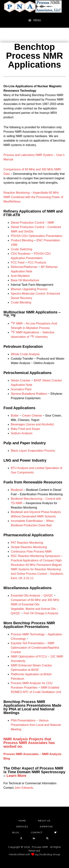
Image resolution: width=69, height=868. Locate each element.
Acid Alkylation (20, 276)
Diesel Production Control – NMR (33, 223)
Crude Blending (21, 302)
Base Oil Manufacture (25, 280)
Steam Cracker (21, 380)
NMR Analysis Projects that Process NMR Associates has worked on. (29, 743)
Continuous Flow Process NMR (31, 552)
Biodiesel (17, 490)
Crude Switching (22, 249)
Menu (37, 20)
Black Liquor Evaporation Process (33, 451)
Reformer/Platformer (24, 267)
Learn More (16, 776)
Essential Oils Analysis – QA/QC (32, 596)
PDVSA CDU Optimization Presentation (37, 236)
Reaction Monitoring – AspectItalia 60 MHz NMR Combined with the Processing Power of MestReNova (33, 197)
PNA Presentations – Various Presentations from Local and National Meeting (36, 725)
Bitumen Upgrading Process (29, 289)
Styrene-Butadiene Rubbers (29, 394)
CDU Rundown (21, 254)
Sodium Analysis (22, 433)
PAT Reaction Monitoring (27, 543)
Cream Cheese (32, 416)
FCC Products (37, 263)
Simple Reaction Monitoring (29, 547)
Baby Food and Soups (25, 429)
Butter (15, 416)
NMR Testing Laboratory (35, 6)
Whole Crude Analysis (25, 354)
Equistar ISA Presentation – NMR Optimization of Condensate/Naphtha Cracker (35, 648)
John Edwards (24, 788)
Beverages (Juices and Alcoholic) (33, 424)
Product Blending (22, 240)
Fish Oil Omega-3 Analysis (41, 613)
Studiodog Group (50, 854)
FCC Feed (18, 263)
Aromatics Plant (21, 389)
